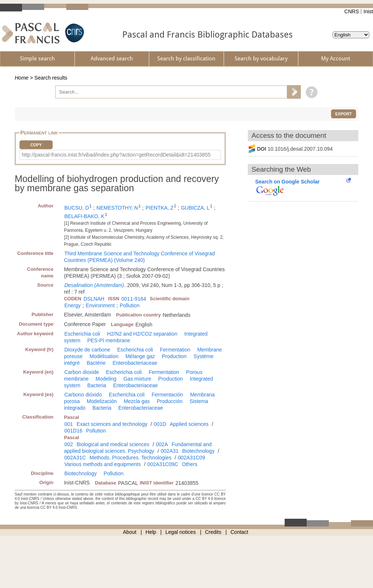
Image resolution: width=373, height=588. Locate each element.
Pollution (130, 305)
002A (162, 444)
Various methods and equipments (103, 464)
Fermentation (175, 350)
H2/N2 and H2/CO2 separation (142, 334)
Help (151, 532)
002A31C (75, 458)
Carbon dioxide (82, 372)
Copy (36, 145)
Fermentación (168, 395)
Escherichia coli (82, 334)
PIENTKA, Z (159, 208)
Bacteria (97, 385)
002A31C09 (191, 458)
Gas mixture (137, 379)
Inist (368, 11)
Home (22, 78)
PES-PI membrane (109, 340)
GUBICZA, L (195, 208)
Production (174, 356)
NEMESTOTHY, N (117, 208)
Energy (73, 305)
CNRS (352, 11)
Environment (100, 305)
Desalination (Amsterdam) (94, 285)
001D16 (73, 431)
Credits (213, 532)
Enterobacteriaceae (135, 363)
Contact (239, 532)
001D (160, 424)
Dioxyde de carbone (87, 350)
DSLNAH (94, 299)
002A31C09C (163, 464)
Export (343, 114)
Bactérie (96, 363)
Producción (170, 401)
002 (69, 444)
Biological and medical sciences (113, 444)
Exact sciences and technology (112, 424)
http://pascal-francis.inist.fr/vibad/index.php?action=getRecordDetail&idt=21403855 (116, 155)
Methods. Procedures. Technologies (130, 458)
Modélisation (104, 356)
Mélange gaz (140, 356)
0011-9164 (134, 299)
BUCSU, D (77, 208)
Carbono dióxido (83, 395)
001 (69, 424)
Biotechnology (198, 451)
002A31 (170, 451)
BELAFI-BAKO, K (85, 216)
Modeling (106, 379)
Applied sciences (189, 424)
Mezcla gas (137, 401)
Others (190, 464)
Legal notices (181, 532)
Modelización (102, 401)
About (130, 532)
